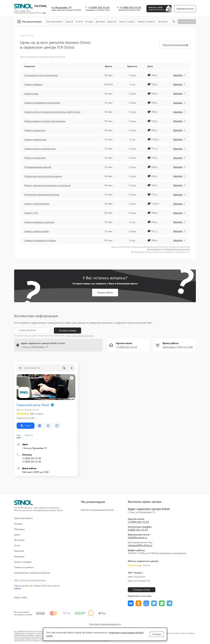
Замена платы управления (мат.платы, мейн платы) (52, 112)
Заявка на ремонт (147, 22)
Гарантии (112, 22)
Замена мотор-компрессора (40, 149)
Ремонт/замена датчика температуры (45, 121)
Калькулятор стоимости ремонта (32, 573)
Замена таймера (33, 84)
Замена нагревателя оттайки (40, 240)
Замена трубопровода (37, 204)
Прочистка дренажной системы (42, 194)
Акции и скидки (127, 22)
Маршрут (26, 426)
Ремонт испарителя (35, 158)
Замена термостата (35, 130)
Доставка (100, 22)
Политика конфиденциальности (105, 624)
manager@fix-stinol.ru (140, 545)
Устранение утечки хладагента (41, 75)
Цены (69, 22)
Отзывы (89, 22)
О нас (79, 22)
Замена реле (31, 94)
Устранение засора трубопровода (43, 176)
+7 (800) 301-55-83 (99, 8)
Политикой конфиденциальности (80, 336)
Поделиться (131, 603)
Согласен (157, 634)
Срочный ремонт (54, 22)
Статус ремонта (187, 21)
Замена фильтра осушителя (39, 222)
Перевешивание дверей (38, 167)
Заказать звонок (105, 292)
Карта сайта (21, 597)
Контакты (163, 22)
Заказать (179, 75)
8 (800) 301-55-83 (138, 530)
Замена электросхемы (37, 231)
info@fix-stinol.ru (137, 537)
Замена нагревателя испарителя (42, 103)
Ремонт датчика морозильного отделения (47, 185)
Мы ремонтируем (30, 22)
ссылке (17, 588)
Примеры (19, 529)
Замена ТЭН (31, 213)
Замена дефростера (35, 139)
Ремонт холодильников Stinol (97, 510)
